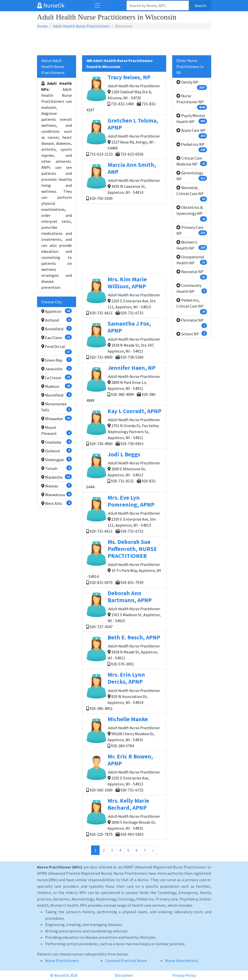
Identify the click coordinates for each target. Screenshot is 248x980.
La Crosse (57, 377)
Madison (57, 386)
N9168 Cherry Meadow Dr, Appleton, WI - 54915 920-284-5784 (124, 732)
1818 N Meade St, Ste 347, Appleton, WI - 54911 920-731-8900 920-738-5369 (124, 340)
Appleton (57, 311)
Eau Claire (57, 337)
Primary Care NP (192, 230)
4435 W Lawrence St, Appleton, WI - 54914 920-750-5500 (124, 181)
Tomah (57, 468)
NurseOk (51, 5)
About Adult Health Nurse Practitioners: (53, 67)
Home (42, 26)
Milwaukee (57, 418)
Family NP (192, 85)
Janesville (57, 369)
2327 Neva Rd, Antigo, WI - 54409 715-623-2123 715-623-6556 (124, 137)
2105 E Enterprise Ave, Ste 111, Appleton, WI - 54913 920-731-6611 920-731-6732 (124, 295)
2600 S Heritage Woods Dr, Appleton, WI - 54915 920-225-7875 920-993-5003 (124, 817)
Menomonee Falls (57, 407)
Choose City (51, 302)
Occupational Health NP (192, 260)
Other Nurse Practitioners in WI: (190, 67)
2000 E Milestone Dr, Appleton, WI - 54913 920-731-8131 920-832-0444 (124, 470)
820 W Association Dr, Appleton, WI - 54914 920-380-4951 (124, 691)
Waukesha (57, 477)
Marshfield (57, 395)
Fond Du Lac (57, 349)
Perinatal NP (192, 323)
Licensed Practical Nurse (126, 960)
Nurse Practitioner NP (192, 102)
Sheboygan (57, 459)
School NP (192, 334)
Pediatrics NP (192, 147)
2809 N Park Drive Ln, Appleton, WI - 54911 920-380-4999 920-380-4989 (124, 383)
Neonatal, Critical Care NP (192, 193)
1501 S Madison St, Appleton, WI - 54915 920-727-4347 (124, 609)
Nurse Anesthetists (182, 960)
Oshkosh (57, 451)
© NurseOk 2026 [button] (64, 975)
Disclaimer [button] (124, 975)
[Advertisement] (124, 43)
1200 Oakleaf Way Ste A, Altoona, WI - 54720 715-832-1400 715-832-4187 (124, 93)
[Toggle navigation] (97, 6)
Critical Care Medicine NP (192, 161)
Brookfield (57, 329)
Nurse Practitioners (62, 960)
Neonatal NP (192, 274)
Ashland (57, 320)
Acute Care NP (192, 133)
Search (200, 6)
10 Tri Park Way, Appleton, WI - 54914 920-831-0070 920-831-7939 (124, 562)
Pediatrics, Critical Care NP (192, 306)
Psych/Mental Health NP (192, 119)
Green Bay (57, 360)
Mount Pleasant (57, 430)
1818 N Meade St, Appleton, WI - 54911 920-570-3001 (124, 650)
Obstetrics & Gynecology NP (192, 213)
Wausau (57, 486)
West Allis (57, 503)
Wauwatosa (57, 494)
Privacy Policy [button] (184, 975)
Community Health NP (192, 288)
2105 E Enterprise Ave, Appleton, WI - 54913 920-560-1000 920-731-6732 (124, 773)
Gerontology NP (192, 176)
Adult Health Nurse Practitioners (81, 26)
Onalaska (57, 442)
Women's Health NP (192, 245)
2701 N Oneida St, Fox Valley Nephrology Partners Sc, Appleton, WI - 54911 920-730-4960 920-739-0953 (124, 427)
